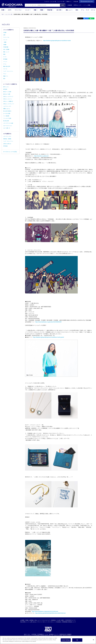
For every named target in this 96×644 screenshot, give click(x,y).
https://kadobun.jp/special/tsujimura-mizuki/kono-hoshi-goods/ (48, 337)
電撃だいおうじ (7, 109)
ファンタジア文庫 (7, 118)
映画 (4, 54)
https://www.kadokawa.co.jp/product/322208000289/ (48, 322)
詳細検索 (69, 5)
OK (77, 640)
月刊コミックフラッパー (9, 104)
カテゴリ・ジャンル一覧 (51, 2)
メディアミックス (7, 136)
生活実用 (60, 10)
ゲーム (83, 10)
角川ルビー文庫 (7, 94)
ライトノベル (18, 10)
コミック (28, 10)
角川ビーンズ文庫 (7, 92)
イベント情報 (86, 5)
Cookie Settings (66, 640)
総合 (4, 79)
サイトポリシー (51, 622)
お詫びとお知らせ (7, 144)
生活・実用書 (6, 49)
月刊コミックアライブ (8, 97)
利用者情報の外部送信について (69, 622)
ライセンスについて (46, 620)
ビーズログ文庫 (7, 114)
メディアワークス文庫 (8, 123)
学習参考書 (50, 10)
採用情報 (31, 620)
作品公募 (76, 2)
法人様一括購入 (61, 620)
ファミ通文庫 (6, 116)
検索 (63, 5)
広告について (37, 620)
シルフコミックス (7, 106)
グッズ (87, 10)
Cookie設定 (58, 622)
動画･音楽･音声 (7, 66)
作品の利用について (25, 622)
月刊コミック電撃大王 (8, 101)
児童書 (42, 10)
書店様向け (54, 620)
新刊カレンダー (77, 5)
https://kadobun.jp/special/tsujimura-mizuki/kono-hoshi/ (57, 40)
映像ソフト (6, 76)
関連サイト (69, 2)
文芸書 (3, 10)
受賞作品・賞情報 (7, 139)
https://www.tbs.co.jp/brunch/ (41, 156)
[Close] (93, 640)
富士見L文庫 (6, 121)
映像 (77, 10)
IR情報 (27, 620)
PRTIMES (5, 146)
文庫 (4, 35)
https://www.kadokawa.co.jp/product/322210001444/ (45, 611)
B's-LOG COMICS (7, 111)
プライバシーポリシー (42, 622)
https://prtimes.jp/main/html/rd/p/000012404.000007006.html (50, 613)
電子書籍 (5, 59)
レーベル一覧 (61, 2)
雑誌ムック (69, 10)
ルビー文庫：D (7, 128)
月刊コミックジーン (8, 99)
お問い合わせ (33, 622)
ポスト (79, 18)
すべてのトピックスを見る (10, 152)
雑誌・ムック (6, 52)
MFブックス (6, 87)
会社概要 (22, 620)
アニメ (5, 74)
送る (92, 18)
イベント (5, 62)
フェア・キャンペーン (8, 71)
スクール (93, 10)
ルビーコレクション (8, 126)
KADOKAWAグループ (70, 620)
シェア (86, 18)
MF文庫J (5, 89)
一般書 (35, 10)
